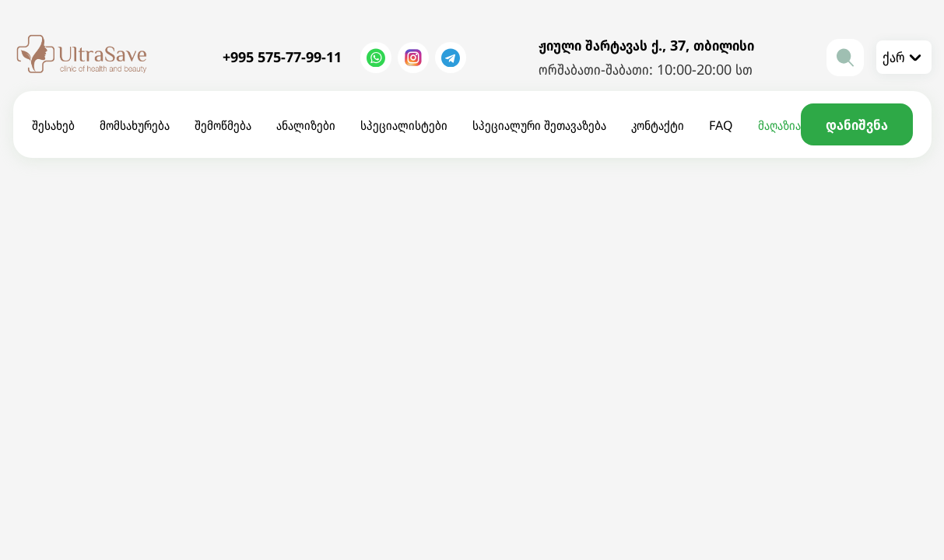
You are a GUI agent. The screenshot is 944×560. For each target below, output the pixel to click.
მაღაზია (779, 125)
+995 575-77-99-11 (282, 57)
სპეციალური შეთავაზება (539, 125)
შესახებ (53, 125)
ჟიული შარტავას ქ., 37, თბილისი (646, 45)
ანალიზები (306, 125)
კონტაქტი (658, 125)
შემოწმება (223, 125)
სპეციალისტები (404, 125)
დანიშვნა (857, 124)
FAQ (721, 125)
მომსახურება (135, 125)
